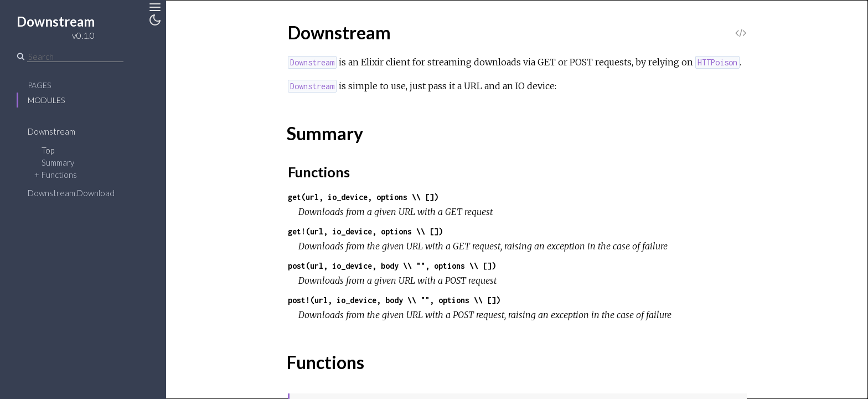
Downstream (51, 131)
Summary (58, 162)
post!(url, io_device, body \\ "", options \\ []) (394, 300)
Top (48, 150)
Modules (46, 100)
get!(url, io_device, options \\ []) (365, 231)
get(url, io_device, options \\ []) (363, 197)
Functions (59, 175)
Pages (39, 85)
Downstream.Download (71, 193)
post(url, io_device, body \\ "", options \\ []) (392, 266)
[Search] (75, 57)
